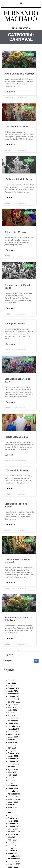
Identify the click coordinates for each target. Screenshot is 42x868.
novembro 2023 (14, 761)
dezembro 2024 (14, 726)
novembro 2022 (14, 794)
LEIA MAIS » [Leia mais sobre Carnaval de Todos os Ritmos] (10, 525)
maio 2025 (12, 713)
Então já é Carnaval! (15, 324)
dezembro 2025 (14, 694)
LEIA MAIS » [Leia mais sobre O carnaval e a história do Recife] (10, 308)
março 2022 (13, 816)
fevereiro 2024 (14, 753)
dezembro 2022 (14, 791)
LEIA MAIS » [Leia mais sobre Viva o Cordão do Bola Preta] (10, 92)
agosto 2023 (13, 770)
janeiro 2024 (13, 756)
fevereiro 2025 (14, 721)
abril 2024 (12, 748)
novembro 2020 (14, 859)
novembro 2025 (14, 696)
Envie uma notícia (21, 28)
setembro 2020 (14, 864)
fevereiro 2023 (14, 786)
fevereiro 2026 (14, 688)
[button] (21, 3)
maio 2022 (12, 810)
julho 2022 (12, 805)
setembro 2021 (14, 832)
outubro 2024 (13, 732)
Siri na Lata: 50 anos (15, 232)
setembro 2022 (14, 799)
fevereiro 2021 (14, 851)
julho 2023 (12, 772)
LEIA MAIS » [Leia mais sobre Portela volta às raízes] (10, 455)
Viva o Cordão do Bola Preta (19, 74)
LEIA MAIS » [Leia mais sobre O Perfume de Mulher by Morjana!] (10, 583)
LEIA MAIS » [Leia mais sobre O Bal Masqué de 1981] (10, 145)
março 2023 (13, 783)
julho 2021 (12, 837)
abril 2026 (12, 683)
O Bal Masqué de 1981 (16, 127)
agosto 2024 (13, 737)
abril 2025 (12, 715)
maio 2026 (12, 680)
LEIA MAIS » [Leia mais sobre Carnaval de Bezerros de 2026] (10, 402)
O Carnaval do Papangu (17, 470)
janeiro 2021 (13, 853)
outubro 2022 (13, 797)
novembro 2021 (14, 826)
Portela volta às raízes (16, 437)
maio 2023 (12, 778)
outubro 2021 (13, 829)
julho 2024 (12, 740)
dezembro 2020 (14, 856)
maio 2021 (12, 843)
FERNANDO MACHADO (21, 16)
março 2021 (13, 848)
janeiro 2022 (13, 821)
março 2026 (13, 686)
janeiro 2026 (13, 691)
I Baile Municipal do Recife (18, 179)
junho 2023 (12, 775)
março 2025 (13, 718)
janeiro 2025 (13, 724)
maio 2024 (12, 745)
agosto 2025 (13, 705)
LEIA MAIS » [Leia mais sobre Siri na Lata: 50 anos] (10, 250)
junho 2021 (12, 840)
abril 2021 (12, 845)
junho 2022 (12, 807)
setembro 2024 (14, 734)
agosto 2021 (13, 834)
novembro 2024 (14, 729)
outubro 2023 (13, 764)
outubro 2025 (13, 699)
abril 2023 (12, 780)
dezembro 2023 (14, 759)
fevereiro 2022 (14, 818)
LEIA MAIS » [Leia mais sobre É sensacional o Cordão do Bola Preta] (10, 638)
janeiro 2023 (13, 788)
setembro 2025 (14, 702)
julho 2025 (12, 707)
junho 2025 (12, 710)
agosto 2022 (13, 802)
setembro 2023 (14, 767)
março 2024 (13, 751)
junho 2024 (12, 742)
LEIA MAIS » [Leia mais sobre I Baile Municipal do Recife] (10, 197)
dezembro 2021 (14, 824)
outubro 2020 (13, 862)
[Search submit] (36, 661)
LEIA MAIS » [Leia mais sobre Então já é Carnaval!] (10, 344)
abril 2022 (12, 813)
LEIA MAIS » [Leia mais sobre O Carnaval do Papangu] (10, 488)
